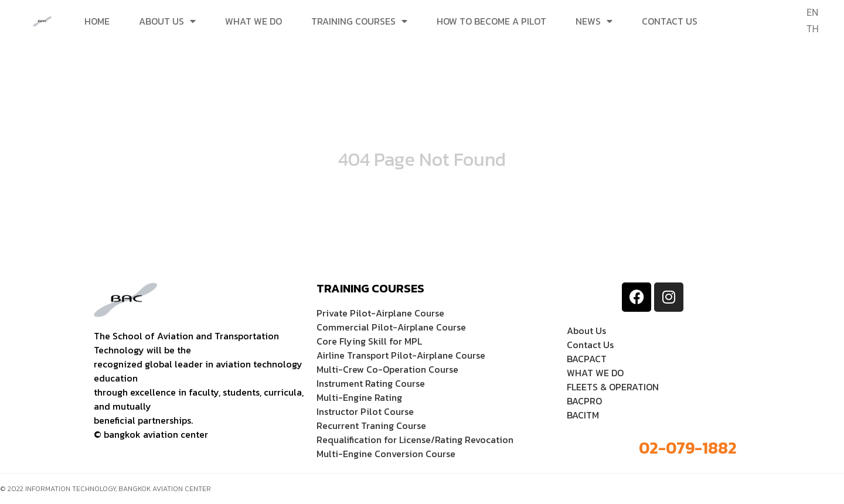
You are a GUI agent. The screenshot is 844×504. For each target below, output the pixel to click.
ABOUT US (167, 21)
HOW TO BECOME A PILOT (491, 21)
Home (97, 21)
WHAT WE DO (253, 21)
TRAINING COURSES (359, 21)
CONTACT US (670, 21)
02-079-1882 (688, 448)
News (594, 21)
